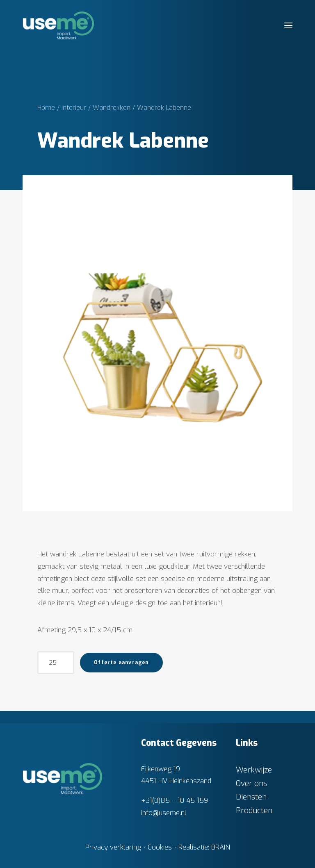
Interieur (74, 108)
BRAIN (221, 847)
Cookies (160, 847)
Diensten (251, 797)
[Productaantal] (56, 663)
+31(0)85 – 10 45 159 (175, 801)
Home (46, 108)
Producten (254, 810)
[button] (288, 25)
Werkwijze (254, 770)
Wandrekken (112, 108)
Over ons (251, 783)
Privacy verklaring (113, 847)
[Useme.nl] (58, 25)
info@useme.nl (164, 813)
